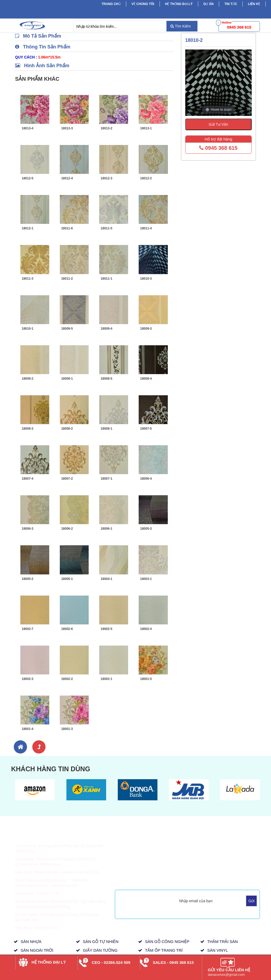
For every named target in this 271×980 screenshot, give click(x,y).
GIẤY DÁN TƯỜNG (100, 950)
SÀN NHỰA (31, 942)
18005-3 (146, 529)
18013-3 (67, 128)
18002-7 (28, 629)
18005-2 (28, 579)
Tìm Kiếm (181, 26)
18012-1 (28, 228)
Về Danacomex (180, 843)
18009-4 (106, 329)
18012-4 (67, 178)
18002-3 (28, 679)
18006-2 (67, 529)
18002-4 (146, 629)
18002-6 (67, 629)
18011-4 (146, 228)
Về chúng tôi (143, 4)
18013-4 (28, 128)
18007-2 (67, 479)
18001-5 (146, 679)
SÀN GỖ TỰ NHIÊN (101, 942)
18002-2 (67, 679)
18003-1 (146, 579)
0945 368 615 (218, 148)
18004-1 (106, 579)
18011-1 (106, 279)
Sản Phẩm (224, 843)
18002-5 (106, 629)
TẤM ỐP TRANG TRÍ (164, 950)
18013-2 (106, 128)
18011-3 (28, 279)
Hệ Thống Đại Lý (179, 4)
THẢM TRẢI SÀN (223, 942)
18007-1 (106, 479)
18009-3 (146, 329)
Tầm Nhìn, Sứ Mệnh (184, 861)
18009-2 (28, 379)
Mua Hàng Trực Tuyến (185, 880)
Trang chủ (111, 4)
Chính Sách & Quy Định (139, 856)
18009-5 (67, 329)
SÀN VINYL (218, 950)
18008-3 (28, 429)
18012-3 (106, 178)
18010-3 (146, 279)
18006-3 (28, 529)
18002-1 (106, 679)
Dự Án (209, 4)
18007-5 (146, 429)
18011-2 (67, 279)
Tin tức (231, 4)
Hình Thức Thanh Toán (138, 843)
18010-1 (28, 329)
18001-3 (67, 729)
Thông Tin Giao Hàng (136, 849)
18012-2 (146, 178)
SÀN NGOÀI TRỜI (37, 950)
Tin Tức (222, 849)
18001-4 (28, 729)
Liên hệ (254, 4)
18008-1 (106, 429)
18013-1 (146, 128)
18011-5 (106, 228)
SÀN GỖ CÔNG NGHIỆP (167, 942)
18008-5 (106, 379)
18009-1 (67, 379)
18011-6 (67, 228)
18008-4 (146, 379)
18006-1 (106, 529)
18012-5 (28, 178)
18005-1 (67, 579)
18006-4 (146, 479)
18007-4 (28, 479)
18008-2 (67, 429)
